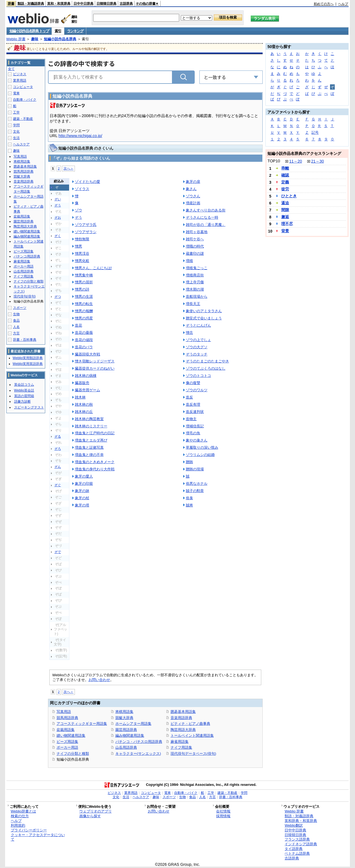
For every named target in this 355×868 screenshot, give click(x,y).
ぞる (58, 436)
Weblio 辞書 (16, 39)
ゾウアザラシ (86, 232)
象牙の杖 (82, 498)
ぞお (58, 218)
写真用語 (64, 712)
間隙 (285, 210)
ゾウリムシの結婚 (200, 455)
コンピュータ (23, 87)
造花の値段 (84, 340)
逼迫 (285, 203)
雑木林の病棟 (86, 376)
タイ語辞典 (294, 849)
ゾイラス (82, 189)
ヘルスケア (21, 144)
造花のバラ (84, 347)
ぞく (58, 236)
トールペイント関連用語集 (192, 735)
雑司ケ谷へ (195, 239)
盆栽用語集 (66, 730)
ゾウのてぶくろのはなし (206, 368)
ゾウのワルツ (197, 390)
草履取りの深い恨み (202, 447)
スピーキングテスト (29, 407)
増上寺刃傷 (195, 282)
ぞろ (58, 449)
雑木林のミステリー (91, 426)
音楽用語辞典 (181, 718)
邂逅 (285, 217)
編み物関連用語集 (130, 735)
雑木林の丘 (84, 412)
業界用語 (20, 80)
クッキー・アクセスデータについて (38, 837)
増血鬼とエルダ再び (91, 440)
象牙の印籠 (84, 484)
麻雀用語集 (180, 742)
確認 (285, 175)
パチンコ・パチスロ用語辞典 (139, 742)
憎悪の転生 (84, 304)
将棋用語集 (124, 712)
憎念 (189, 333)
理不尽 (287, 224)
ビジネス (20, 74)
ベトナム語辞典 (297, 853)
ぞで (58, 552)
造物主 (191, 419)
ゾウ (78, 210)
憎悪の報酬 (84, 311)
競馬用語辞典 (67, 718)
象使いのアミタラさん (204, 311)
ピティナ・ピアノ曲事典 (190, 724)
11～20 (296, 161)
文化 (16, 132)
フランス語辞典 (297, 839)
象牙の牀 (82, 491)
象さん (191, 189)
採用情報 (223, 816)
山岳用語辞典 (126, 747)
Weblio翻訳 (294, 825)
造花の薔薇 (84, 333)
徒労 (285, 189)
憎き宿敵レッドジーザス (95, 361)
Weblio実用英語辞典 (28, 364)
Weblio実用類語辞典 (28, 358)
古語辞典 (126, 4)
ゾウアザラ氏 (86, 225)
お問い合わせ (99, 680)
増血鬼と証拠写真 (89, 447)
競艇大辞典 (124, 718)
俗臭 (189, 498)
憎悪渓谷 (82, 253)
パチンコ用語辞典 (27, 256)
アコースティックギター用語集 (82, 724)
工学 (16, 112)
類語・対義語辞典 (31, 4)
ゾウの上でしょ (198, 340)
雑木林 (80, 397)
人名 (16, 327)
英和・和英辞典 (59, 4)
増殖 (189, 261)
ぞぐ (58, 485)
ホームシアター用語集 (133, 724)
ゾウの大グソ (197, 347)
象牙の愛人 (84, 476)
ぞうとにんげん (198, 325)
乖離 (285, 168)
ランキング (75, 31)
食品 (16, 321)
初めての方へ (324, 4)
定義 (285, 182)
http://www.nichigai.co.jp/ (80, 136)
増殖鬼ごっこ (197, 268)
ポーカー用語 (67, 747)
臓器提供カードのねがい (95, 368)
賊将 (189, 505)
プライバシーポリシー (29, 830)
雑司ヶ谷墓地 (197, 232)
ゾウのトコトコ (198, 376)
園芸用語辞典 (126, 730)
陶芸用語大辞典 (183, 730)
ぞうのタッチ (197, 354)
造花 (78, 325)
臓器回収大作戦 (88, 354)
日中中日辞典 (83, 4)
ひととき (289, 196)
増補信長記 (195, 426)
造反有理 (193, 404)
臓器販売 (82, 383)
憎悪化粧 (82, 261)
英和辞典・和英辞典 (301, 821)
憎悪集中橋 (84, 275)
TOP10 (274, 161)
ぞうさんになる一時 (202, 217)
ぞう (58, 205)
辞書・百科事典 (25, 340)
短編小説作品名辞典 (60, 39)
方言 (16, 333)
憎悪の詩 (82, 289)
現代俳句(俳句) (25, 296)
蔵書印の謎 (195, 253)
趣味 (35, 39)
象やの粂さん (197, 440)
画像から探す (90, 816)
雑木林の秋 (84, 404)
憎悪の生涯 (84, 297)
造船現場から (197, 297)
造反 (189, 397)
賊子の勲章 (195, 491)
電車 (16, 93)
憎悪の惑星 (84, 318)
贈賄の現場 (195, 469)
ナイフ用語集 (181, 747)
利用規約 (18, 825)
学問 (16, 125)
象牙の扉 (193, 182)
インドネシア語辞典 (301, 844)
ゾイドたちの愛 (88, 182)
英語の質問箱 (24, 396)
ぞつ (58, 297)
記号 (315, 133)
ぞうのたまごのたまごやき (207, 361)
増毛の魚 (193, 433)
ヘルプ (343, 4)
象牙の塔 (82, 505)
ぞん (58, 467)
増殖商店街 (195, 275)
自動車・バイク (25, 100)
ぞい (58, 199)
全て (11, 69)
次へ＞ (69, 168)
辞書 (11, 4)
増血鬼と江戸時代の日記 (95, 433)
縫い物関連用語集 (71, 735)
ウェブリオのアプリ (96, 811)
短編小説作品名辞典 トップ (29, 31)
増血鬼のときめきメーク (95, 462)
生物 (16, 314)
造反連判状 (195, 412)
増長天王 (193, 304)
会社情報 (223, 811)
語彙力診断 (22, 402)
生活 (16, 138)
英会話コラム (24, 385)
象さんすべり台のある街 (206, 210)
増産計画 (193, 203)
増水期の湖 (195, 289)
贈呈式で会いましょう (204, 318)
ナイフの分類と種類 (73, 754)
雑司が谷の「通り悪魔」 (206, 225)
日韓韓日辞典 (106, 4)
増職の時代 (195, 246)
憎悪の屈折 (84, 282)
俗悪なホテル (197, 484)
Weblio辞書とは (23, 811)
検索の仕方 (20, 816)
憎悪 (78, 246)
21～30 (318, 161)
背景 (285, 231)
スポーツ (20, 308)
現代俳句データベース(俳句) (193, 754)
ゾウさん (193, 196)
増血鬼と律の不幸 (89, 455)
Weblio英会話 (24, 390)
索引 (58, 31)
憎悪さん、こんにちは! (93, 268)
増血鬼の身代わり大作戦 (95, 469)
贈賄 (189, 462)
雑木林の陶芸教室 (89, 419)
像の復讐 (193, 383)
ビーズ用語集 (67, 742)
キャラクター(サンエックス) (138, 754)
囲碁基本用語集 (183, 712)
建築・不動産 (23, 119)
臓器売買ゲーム (88, 390)
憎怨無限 (82, 239)
